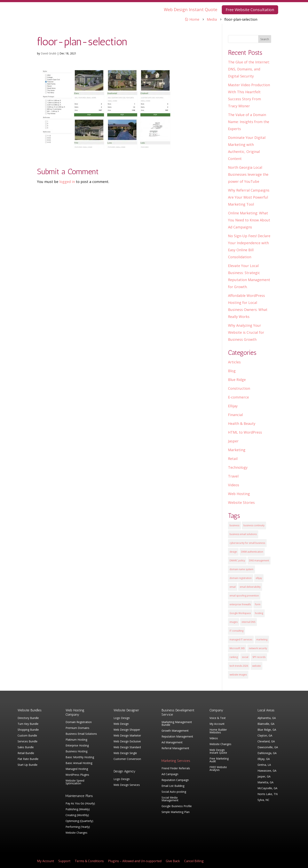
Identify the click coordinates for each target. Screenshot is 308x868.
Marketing (237, 450)
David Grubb (49, 53)
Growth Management (175, 731)
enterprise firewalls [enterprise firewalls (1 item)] (240, 604)
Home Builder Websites (218, 731)
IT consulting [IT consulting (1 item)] (237, 631)
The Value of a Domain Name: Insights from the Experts (249, 122)
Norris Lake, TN (268, 794)
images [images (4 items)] (234, 622)
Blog (232, 371)
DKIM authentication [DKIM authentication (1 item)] (252, 552)
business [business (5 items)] (234, 525)
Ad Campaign (170, 774)
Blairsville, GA (266, 724)
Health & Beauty (242, 423)
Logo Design (122, 718)
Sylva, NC (263, 800)
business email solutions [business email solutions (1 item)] (243, 534)
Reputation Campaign (175, 780)
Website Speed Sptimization (75, 782)
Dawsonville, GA (268, 747)
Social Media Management (170, 799)
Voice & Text (218, 718)
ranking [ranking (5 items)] (234, 657)
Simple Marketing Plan (176, 812)
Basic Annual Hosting (79, 763)
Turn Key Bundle (28, 724)
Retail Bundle (26, 753)
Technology (238, 467)
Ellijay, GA (264, 759)
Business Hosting (76, 752)
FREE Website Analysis (218, 769)
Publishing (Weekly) (78, 809)
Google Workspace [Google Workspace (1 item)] (240, 613)
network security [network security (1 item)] (258, 648)
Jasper (233, 441)
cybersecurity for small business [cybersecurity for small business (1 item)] (247, 543)
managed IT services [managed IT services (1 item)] (241, 639)
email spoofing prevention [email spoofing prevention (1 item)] (244, 596)
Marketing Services (176, 761)
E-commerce (238, 397)
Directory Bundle (28, 718)
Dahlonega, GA (267, 753)
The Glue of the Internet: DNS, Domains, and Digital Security (249, 69)
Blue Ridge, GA (267, 730)
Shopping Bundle (28, 730)
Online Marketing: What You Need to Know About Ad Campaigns (249, 220)
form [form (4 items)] (258, 604)
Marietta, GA (265, 783)
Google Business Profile (177, 806)
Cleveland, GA (266, 742)
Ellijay (233, 406)
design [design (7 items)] (233, 552)
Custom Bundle (27, 736)
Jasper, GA (264, 777)
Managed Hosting (77, 769)
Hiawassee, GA (267, 771)
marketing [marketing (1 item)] (262, 639)
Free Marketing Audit (219, 760)
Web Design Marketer (127, 736)
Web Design (121, 724)
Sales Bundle (26, 747)
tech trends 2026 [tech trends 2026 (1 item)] (239, 666)
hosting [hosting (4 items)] (259, 613)
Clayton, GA (265, 736)
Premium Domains (77, 728)
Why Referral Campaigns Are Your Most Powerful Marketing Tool (249, 197)
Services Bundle (28, 742)
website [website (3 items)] (257, 666)
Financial (235, 415)
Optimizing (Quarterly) (79, 821)
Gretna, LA (264, 765)
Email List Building (173, 786)
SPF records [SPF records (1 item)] (259, 657)
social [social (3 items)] (245, 657)
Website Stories (241, 502)
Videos (234, 485)
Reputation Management (177, 737)
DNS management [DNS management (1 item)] (259, 560)
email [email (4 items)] (233, 587)
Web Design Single (125, 753)
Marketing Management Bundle (177, 724)
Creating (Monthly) (77, 815)
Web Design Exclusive (127, 742)
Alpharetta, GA (267, 718)
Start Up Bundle (28, 765)
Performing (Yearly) (78, 827)
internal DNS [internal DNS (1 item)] (249, 622)
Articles (234, 362)
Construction (239, 388)
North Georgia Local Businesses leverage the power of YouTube (248, 174)
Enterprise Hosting (77, 746)
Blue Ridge (237, 380)
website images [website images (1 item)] (238, 675)
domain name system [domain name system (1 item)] (241, 569)
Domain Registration (79, 722)
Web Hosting (239, 494)
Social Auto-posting (174, 792)
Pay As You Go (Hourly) (80, 804)
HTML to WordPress (245, 432)
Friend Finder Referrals (176, 769)
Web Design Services (127, 785)
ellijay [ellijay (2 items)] (259, 578)
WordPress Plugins (77, 775)
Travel (233, 476)
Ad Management (172, 743)
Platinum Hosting (76, 740)
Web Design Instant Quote (191, 9)
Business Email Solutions (81, 734)
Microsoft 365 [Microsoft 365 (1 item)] (237, 648)
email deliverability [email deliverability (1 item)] (250, 587)
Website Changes (76, 833)
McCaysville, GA (267, 788)
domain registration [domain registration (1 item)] (241, 578)
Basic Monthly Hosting (80, 757)
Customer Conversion (127, 759)
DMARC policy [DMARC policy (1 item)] (237, 560)
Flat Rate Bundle (28, 759)
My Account (217, 724)
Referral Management (175, 748)
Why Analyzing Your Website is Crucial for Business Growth (246, 332)
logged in (67, 182)
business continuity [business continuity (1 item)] (254, 525)
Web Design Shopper (127, 730)
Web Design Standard (127, 747)
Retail (233, 459)
